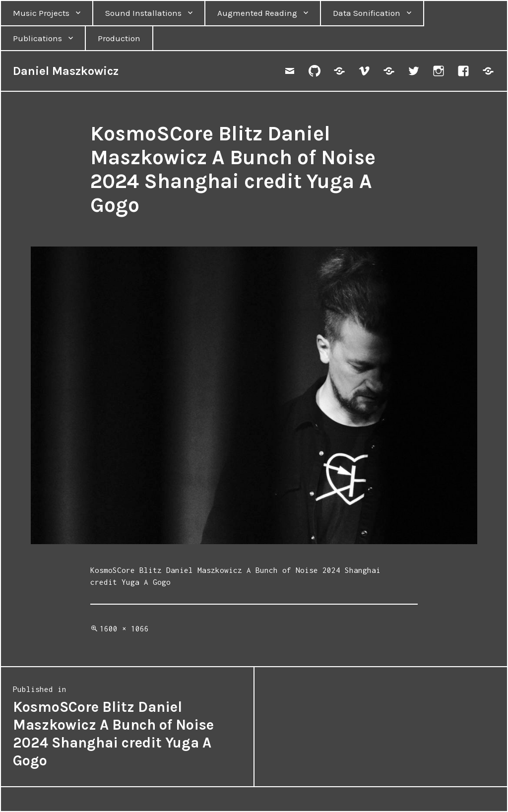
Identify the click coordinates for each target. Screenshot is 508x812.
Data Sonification (367, 13)
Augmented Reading (257, 13)
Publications (37, 38)
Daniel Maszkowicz (66, 71)
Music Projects (41, 13)
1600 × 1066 (124, 628)
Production (119, 38)
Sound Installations (143, 13)
